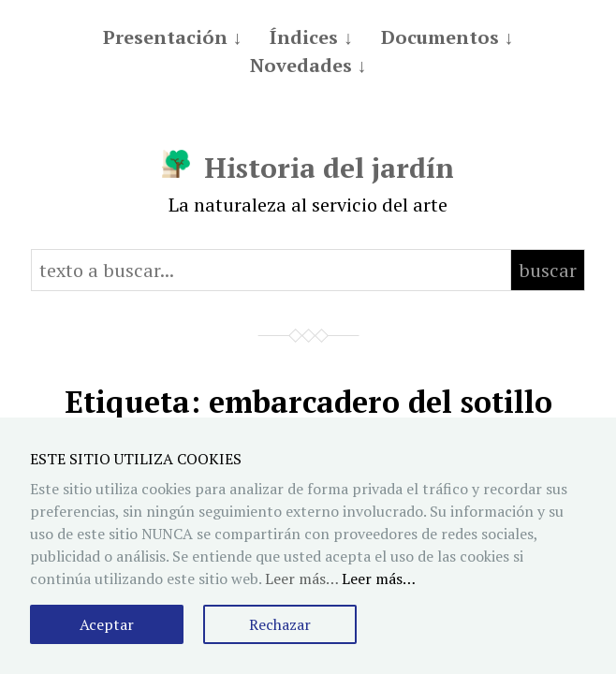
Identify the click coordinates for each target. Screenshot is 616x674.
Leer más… (379, 579)
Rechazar (280, 624)
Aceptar (107, 624)
